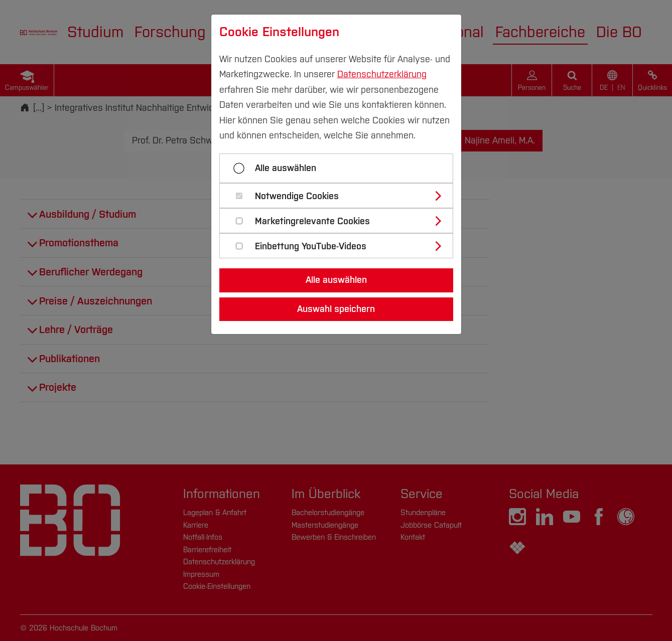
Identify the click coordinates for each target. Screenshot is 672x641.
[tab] (341, 196)
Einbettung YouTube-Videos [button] (311, 247)
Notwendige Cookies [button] (297, 196)
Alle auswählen (286, 168)
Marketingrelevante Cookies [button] (312, 221)
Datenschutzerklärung (382, 74)
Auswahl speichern (336, 309)
